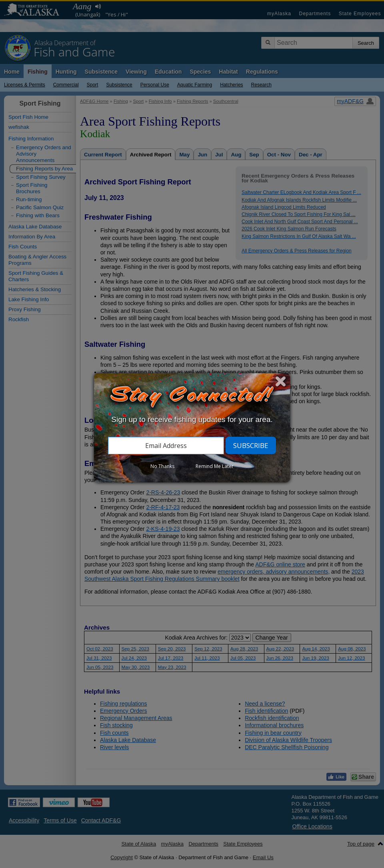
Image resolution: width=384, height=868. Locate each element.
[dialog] (192, 428)
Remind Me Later (215, 466)
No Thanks (162, 466)
